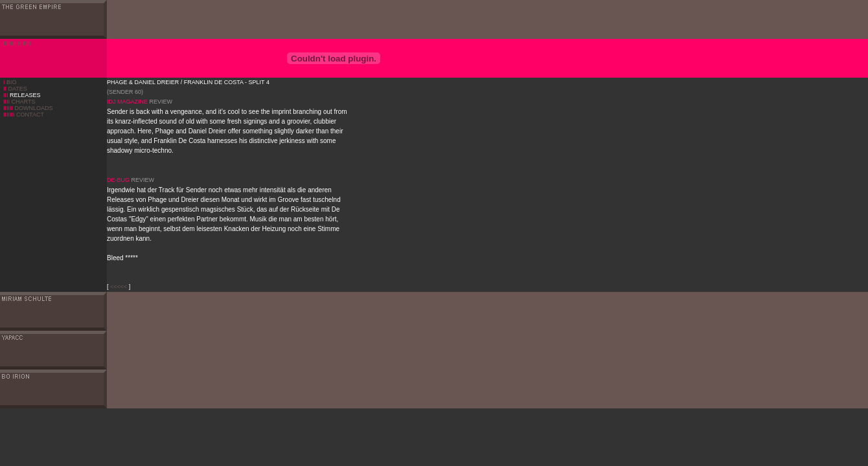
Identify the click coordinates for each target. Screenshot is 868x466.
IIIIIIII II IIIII (17, 43)
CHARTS (19, 102)
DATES (15, 89)
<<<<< (119, 287)
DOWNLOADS (28, 108)
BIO (12, 82)
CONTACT (24, 115)
